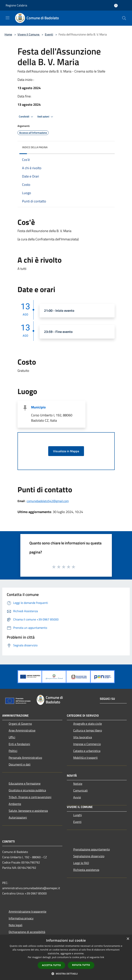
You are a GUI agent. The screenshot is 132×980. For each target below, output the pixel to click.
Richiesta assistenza (86, 870)
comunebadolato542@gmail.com (48, 501)
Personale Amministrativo (25, 758)
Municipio (38, 407)
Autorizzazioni (18, 817)
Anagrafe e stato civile (88, 724)
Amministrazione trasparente (27, 911)
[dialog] (66, 957)
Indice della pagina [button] (35, 147)
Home (8, 34)
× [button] (128, 939)
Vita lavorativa (83, 737)
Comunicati (80, 790)
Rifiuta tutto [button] (81, 965)
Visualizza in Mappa (66, 451)
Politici (13, 751)
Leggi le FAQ (81, 863)
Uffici (12, 737)
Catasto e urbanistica (87, 751)
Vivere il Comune (29, 34)
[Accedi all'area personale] (116, 6)
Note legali (16, 925)
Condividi (27, 117)
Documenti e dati (20, 764)
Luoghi (78, 815)
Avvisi (77, 797)
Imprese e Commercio (87, 744)
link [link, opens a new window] (102, 957)
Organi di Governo (20, 724)
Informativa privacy (21, 918)
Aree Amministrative (22, 730)
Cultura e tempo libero (88, 730)
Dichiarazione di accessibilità (27, 932)
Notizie (78, 784)
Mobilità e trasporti (85, 758)
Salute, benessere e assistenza (28, 811)
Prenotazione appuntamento (92, 849)
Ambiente (15, 804)
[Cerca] (124, 18)
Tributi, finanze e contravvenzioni (30, 797)
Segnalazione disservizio (89, 856)
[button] (66, 974)
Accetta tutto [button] (51, 965)
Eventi (49, 34)
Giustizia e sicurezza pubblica (27, 790)
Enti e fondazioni (19, 744)
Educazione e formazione (25, 783)
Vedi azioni (46, 117)
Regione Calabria (16, 5)
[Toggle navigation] (8, 18)
